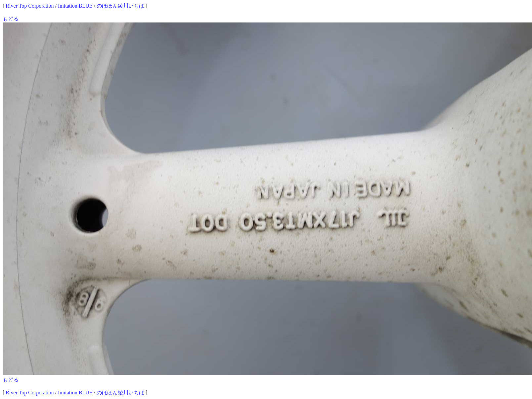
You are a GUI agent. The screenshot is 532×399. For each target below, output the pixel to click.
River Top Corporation (30, 6)
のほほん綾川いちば (120, 6)
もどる (11, 19)
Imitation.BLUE (75, 6)
